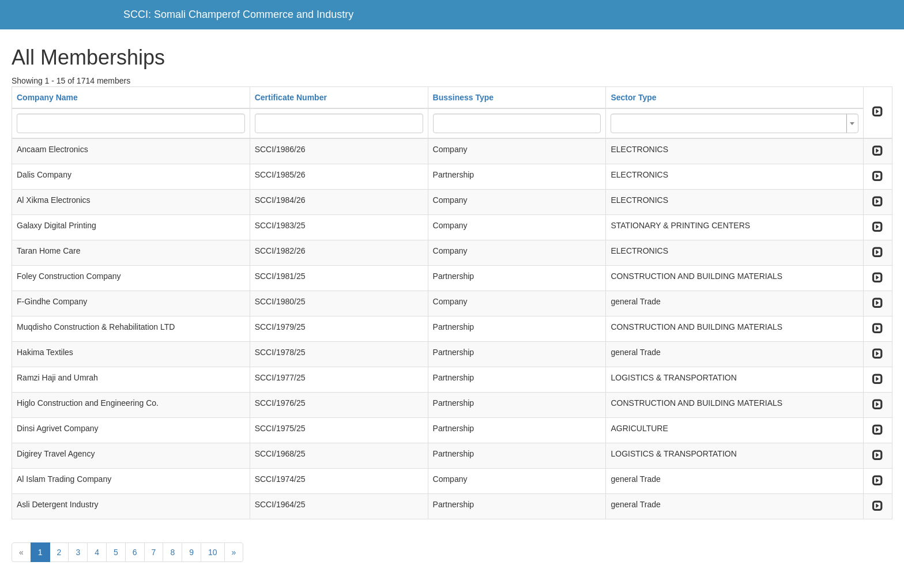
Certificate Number (291, 97)
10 (213, 552)
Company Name (47, 97)
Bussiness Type (464, 97)
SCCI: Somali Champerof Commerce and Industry (238, 14)
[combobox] (734, 123)
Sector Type (633, 97)
